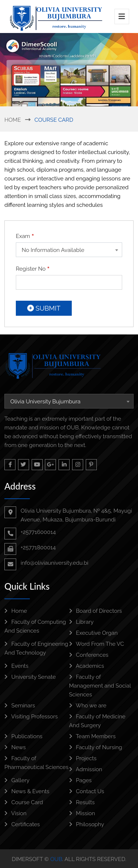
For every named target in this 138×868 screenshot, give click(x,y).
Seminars (20, 706)
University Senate (30, 677)
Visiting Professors (31, 717)
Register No (33, 269)
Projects (83, 758)
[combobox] (69, 250)
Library (82, 622)
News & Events (27, 791)
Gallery (17, 780)
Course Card (24, 802)
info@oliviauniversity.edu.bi (54, 563)
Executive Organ (93, 633)
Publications (23, 736)
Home (13, 120)
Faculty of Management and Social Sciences (100, 686)
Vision (15, 813)
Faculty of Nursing (96, 747)
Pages (81, 780)
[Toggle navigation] (122, 17)
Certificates (22, 824)
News (15, 747)
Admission (86, 769)
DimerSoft (27, 859)
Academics (87, 666)
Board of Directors (96, 611)
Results (82, 802)
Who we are (88, 706)
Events (16, 666)
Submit (44, 308)
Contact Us (87, 791)
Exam (25, 236)
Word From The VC (97, 644)
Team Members (93, 736)
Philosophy (87, 824)
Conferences (89, 655)
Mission (82, 813)
